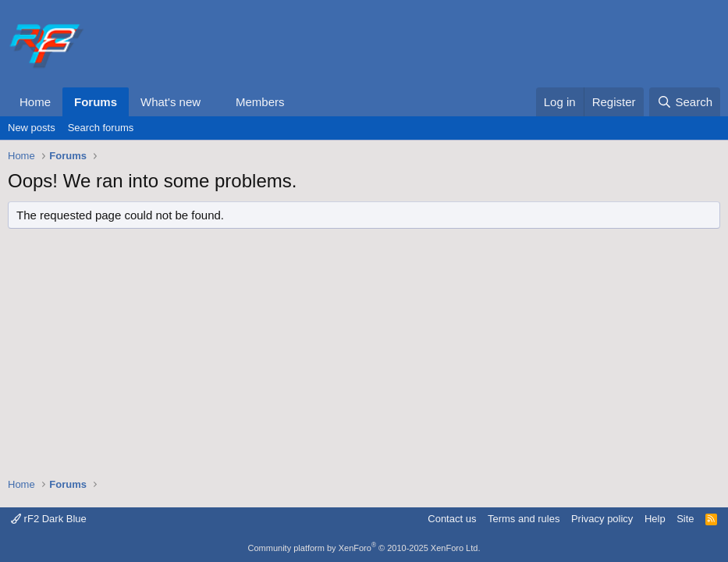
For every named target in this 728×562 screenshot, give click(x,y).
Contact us (452, 519)
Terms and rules (524, 519)
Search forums (101, 128)
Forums (96, 102)
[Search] (685, 102)
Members (260, 102)
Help (655, 519)
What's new (170, 102)
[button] (213, 102)
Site (685, 519)
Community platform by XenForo (364, 548)
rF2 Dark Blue (49, 519)
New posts (32, 128)
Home (35, 102)
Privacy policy (602, 519)
